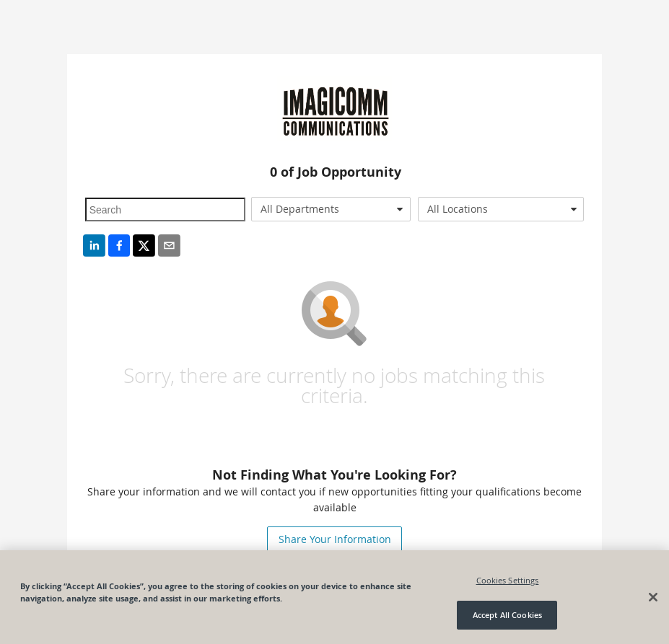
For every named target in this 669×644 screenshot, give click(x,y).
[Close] (653, 597)
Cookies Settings (508, 580)
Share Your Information (335, 539)
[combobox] (331, 209)
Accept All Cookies (507, 615)
